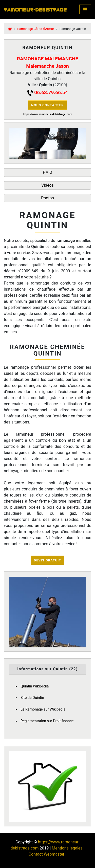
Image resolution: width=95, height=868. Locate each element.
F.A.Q (48, 172)
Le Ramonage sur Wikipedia (43, 709)
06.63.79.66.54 (51, 92)
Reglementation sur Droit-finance (47, 721)
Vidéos (48, 185)
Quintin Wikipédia (35, 686)
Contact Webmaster (46, 854)
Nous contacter (48, 105)
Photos (48, 198)
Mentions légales (67, 848)
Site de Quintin (32, 698)
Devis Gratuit (48, 560)
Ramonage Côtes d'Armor (36, 29)
